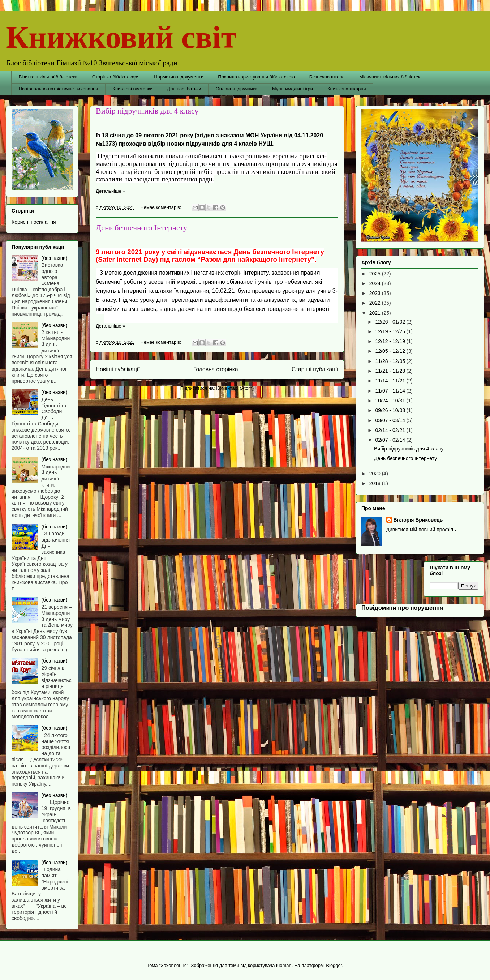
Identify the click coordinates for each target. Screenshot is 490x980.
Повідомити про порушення (402, 608)
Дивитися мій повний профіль (421, 530)
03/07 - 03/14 (391, 420)
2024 (376, 283)
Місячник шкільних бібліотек (390, 77)
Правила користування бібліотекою (256, 77)
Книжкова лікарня (347, 89)
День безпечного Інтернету (141, 228)
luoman (284, 965)
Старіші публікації (315, 369)
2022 (376, 303)
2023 (376, 293)
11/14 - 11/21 (391, 381)
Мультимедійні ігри (293, 89)
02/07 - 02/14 (391, 440)
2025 (376, 274)
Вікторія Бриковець (418, 520)
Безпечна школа (327, 77)
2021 (376, 313)
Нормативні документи (179, 77)
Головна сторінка (216, 369)
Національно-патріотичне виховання (59, 89)
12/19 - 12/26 (391, 331)
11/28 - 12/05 (391, 361)
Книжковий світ (121, 37)
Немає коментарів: (161, 207)
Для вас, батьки (184, 89)
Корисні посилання (34, 222)
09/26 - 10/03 (391, 410)
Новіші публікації (118, 369)
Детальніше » (111, 191)
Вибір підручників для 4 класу (147, 111)
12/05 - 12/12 (391, 351)
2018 (376, 483)
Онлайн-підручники (237, 89)
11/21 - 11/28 (391, 371)
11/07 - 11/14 (391, 391)
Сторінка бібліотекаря (116, 77)
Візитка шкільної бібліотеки (48, 77)
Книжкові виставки (132, 89)
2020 (376, 474)
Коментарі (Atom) (235, 388)
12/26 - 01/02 (391, 322)
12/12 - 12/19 (391, 341)
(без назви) (55, 258)
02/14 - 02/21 (391, 430)
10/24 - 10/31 (391, 401)
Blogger (334, 965)
